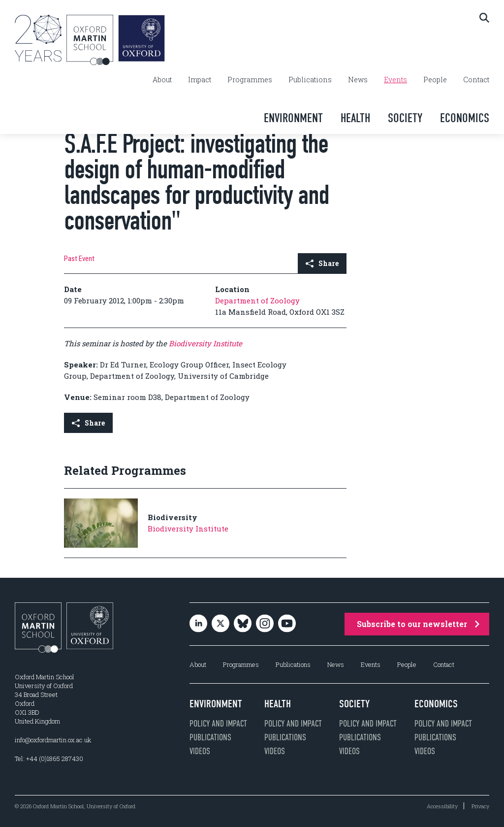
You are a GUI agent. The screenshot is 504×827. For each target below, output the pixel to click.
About (162, 80)
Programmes (250, 80)
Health (355, 118)
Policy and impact (218, 724)
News (358, 80)
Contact (476, 80)
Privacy (480, 806)
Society (405, 118)
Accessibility (442, 806)
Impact (200, 80)
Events (395, 80)
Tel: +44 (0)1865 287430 (49, 759)
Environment (293, 118)
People (435, 80)
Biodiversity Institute (205, 343)
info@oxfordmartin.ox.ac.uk (53, 740)
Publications (310, 80)
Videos (200, 751)
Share (322, 263)
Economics (465, 118)
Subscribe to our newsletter (418, 624)
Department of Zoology (257, 300)
